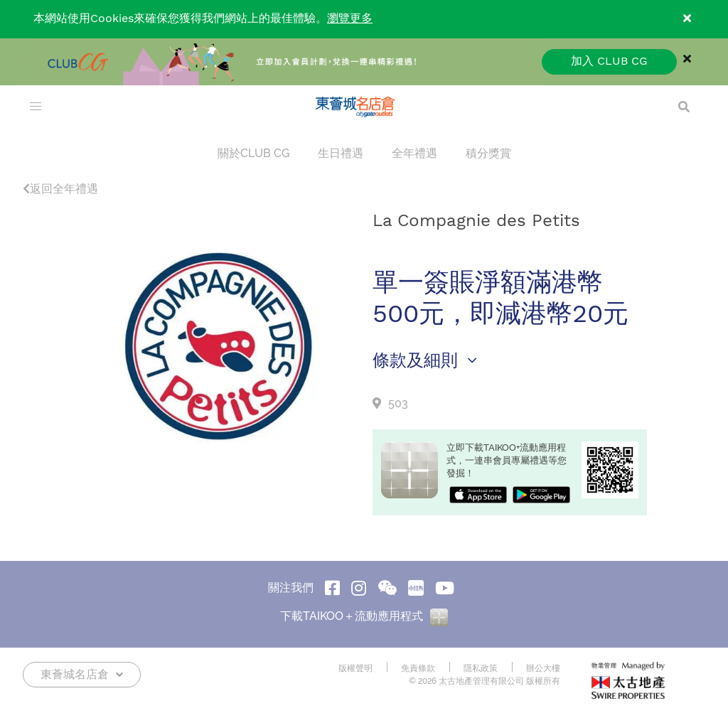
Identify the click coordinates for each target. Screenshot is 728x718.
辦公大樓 (543, 668)
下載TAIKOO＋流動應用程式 (364, 616)
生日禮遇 (341, 153)
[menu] (36, 107)
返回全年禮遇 (60, 189)
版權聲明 (355, 668)
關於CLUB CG (253, 153)
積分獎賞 (488, 153)
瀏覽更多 (350, 19)
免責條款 (418, 668)
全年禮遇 (414, 153)
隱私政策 (481, 668)
